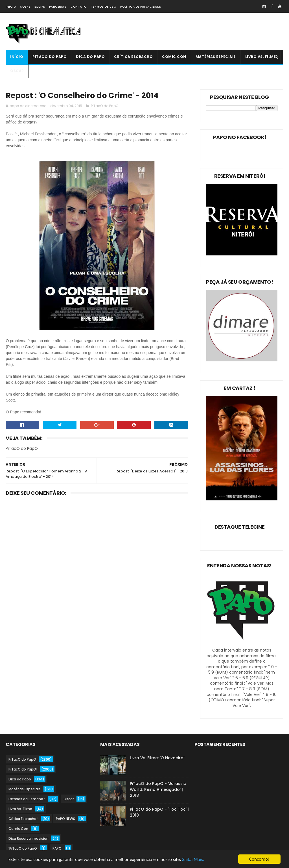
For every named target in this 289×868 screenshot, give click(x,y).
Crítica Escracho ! (23, 819)
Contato (79, 7)
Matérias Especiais (216, 57)
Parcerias (58, 7)
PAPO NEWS (65, 819)
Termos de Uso (104, 7)
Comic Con (174, 57)
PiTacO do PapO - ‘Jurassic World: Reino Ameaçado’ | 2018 (158, 789)
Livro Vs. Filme (261, 57)
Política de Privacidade (141, 7)
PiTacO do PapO (50, 57)
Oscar (17, 71)
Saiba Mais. (193, 860)
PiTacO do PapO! (23, 769)
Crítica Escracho (133, 57)
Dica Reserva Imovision (29, 838)
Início (11, 7)
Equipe (40, 7)
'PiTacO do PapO (23, 848)
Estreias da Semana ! (27, 799)
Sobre (25, 7)
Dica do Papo (90, 57)
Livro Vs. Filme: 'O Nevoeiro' (157, 758)
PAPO (57, 848)
